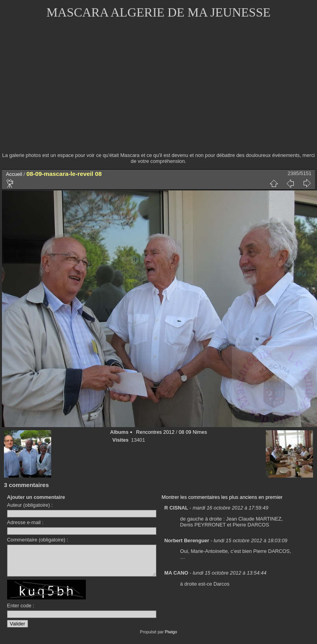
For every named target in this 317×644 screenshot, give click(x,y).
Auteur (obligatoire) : (30, 505)
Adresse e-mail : (25, 522)
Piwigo (171, 638)
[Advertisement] (158, 91)
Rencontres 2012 (155, 432)
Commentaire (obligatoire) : (38, 540)
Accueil (14, 174)
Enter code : (21, 611)
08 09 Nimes (193, 432)
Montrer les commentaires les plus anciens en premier (222, 497)
